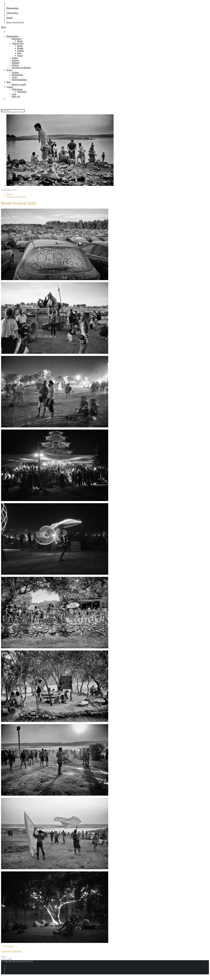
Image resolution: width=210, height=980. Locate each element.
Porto (3, 957)
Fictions (15, 72)
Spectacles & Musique (21, 68)
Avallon (20, 51)
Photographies (13, 8)
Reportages (17, 39)
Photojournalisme (19, 80)
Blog (9, 82)
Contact (10, 87)
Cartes (15, 77)
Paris (19, 53)
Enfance (15, 65)
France (20, 56)
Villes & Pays (12, 13)
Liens (14, 94)
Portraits (15, 60)
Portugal (10, 946)
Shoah (20, 41)
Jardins (15, 58)
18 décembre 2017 (9, 190)
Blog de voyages (19, 84)
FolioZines (22, 92)
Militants (16, 63)
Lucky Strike (7, 959)
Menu (4, 27)
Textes (9, 70)
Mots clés (16, 96)
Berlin (20, 46)
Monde (9, 18)
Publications (17, 89)
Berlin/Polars (17, 75)
